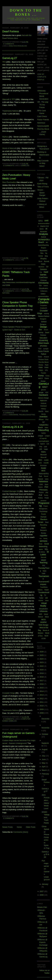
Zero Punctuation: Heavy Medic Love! (16, 177)
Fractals (44, 373)
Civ (40, 286)
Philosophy (43, 490)
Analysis (13, 46)
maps (46, 449)
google (41, 392)
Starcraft (44, 557)
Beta (42, 253)
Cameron (43, 269)
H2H (47, 393)
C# (47, 267)
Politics (41, 498)
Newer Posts (7, 827)
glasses (44, 390)
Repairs (43, 528)
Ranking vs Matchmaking (43, 155)
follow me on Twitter (45, 972)
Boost (40, 261)
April (44, 767)
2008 (42, 713)
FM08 (41, 368)
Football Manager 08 (11, 119)
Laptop (43, 433)
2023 (42, 662)
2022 (42, 666)
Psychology (43, 511)
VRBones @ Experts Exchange (42, 942)
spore (41, 549)
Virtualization (43, 609)
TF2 (4, 62)
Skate (41, 544)
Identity (43, 414)
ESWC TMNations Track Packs (16, 274)
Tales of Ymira (43, 187)
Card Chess (42, 116)
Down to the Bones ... (26, 12)
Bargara (44, 248)
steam (43, 560)
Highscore (44, 401)
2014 (42, 691)
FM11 (41, 370)
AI (46, 229)
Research (43, 530)
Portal (47, 498)
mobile (46, 460)
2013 (42, 695)
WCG (44, 619)
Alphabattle (44, 232)
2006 (42, 895)
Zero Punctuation (9, 182)
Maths (43, 452)
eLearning (43, 340)
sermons (44, 541)
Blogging (43, 259)
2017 (42, 680)
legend (43, 444)
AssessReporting (44, 245)
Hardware (14, 415)
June (44, 759)
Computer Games (44, 301)
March (45, 770)
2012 (42, 699)
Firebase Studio (44, 360)
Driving (41, 332)
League (41, 436)
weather (43, 622)
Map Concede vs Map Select (43, 163)
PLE (41, 495)
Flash (47, 365)
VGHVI (41, 601)
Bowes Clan (42, 907)
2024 (42, 659)
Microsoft (43, 455)
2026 (42, 652)
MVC (43, 471)
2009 (42, 709)
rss (41, 539)
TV (45, 595)
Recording (43, 525)
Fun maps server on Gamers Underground (18, 735)
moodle (46, 463)
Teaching (44, 563)
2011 (42, 702)
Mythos (5, 137)
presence (43, 501)
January (45, 884)
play (47, 492)
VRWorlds (44, 611)
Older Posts (31, 827)
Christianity (43, 283)
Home (19, 827)
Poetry (46, 495)
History (43, 409)
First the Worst (43, 362)
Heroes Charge (43, 398)
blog (46, 256)
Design (44, 327)
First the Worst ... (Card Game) (43, 132)
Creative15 (43, 308)
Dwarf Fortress (11, 31)
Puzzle (43, 514)
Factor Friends (43, 120)
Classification (43, 288)
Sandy (45, 539)
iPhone (41, 420)
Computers (43, 305)
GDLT (45, 387)
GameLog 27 (10, 58)
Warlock (41, 617)
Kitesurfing (44, 430)
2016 (42, 684)
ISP (44, 422)
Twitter (41, 598)
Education (43, 338)
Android (43, 237)
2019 (42, 673)
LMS (41, 449)
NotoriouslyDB (43, 126)
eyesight (46, 349)
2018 (42, 677)
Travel (46, 590)
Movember (43, 465)
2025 (42, 655)
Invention (43, 417)
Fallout (44, 354)
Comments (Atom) (21, 832)
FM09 (46, 368)
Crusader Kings (9, 693)
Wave (47, 617)
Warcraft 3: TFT (9, 99)
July (44, 756)
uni (46, 598)
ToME (44, 574)
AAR (47, 221)
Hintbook (43, 403)
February (45, 774)
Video (47, 601)
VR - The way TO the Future (43, 105)
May (44, 763)
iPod (47, 420)
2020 (42, 670)
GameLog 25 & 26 (13, 427)
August (45, 749)
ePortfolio (43, 346)
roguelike (22, 46)
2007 (42, 891)
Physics (41, 492)
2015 (42, 688)
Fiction (40, 357)
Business (42, 267)
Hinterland (44, 406)
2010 (42, 706)
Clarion (46, 286)
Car (41, 272)
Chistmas (44, 280)
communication (44, 296)
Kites (46, 428)
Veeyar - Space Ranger (41, 193)
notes (47, 479)
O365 (41, 484)
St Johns (42, 552)
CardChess (44, 278)
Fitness (41, 365)
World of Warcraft (9, 148)
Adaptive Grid (44, 226)
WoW (46, 636)
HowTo (41, 411)
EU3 (40, 349)
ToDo (45, 571)
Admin (42, 229)
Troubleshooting (27, 415)
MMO (40, 460)
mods (40, 463)
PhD (46, 487)
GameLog (25, 166)
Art (47, 242)
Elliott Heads (43, 343)
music (43, 468)
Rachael (43, 517)
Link (45, 447)
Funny (41, 376)
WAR (41, 614)
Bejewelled (43, 251)
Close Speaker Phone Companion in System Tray (17, 304)
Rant (47, 522)
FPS (46, 370)
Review (43, 533)
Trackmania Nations (10, 111)
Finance (46, 357)
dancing (47, 314)
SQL (46, 549)
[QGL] (41, 221)
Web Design (43, 625)
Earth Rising (42, 184)
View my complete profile (42, 77)
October (45, 734)
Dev (40, 330)
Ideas (47, 411)
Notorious (41, 123)
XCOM (44, 638)
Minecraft (43, 457)
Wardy (46, 614)
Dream (46, 330)
